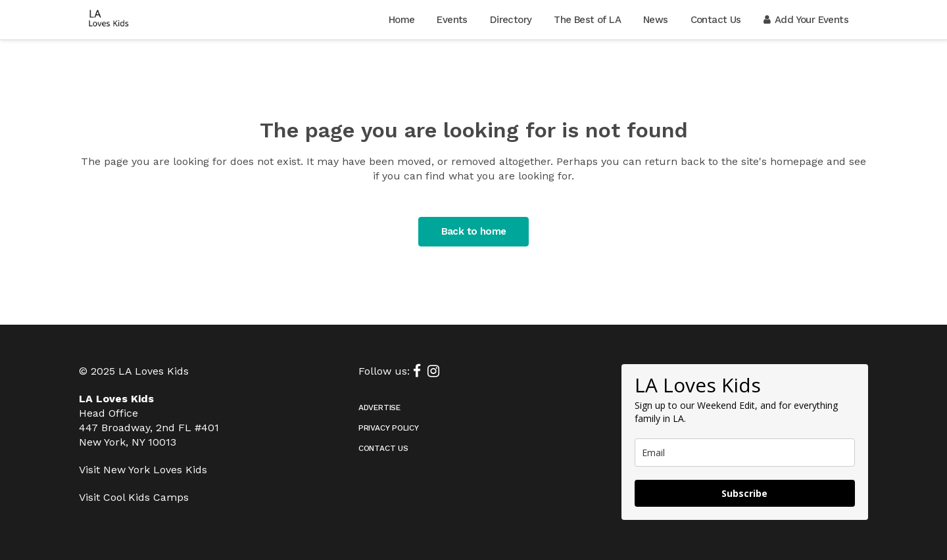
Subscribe (744, 493)
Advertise (379, 408)
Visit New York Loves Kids (143, 470)
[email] (745, 453)
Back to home (474, 231)
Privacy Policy (389, 428)
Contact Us (383, 448)
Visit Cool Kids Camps (134, 497)
